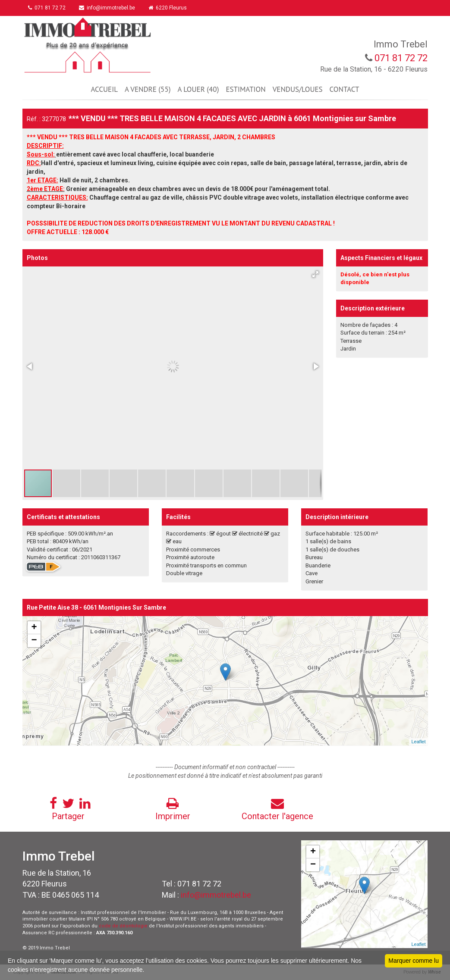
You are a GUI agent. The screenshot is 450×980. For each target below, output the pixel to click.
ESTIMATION (245, 89)
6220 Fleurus (169, 8)
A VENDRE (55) (148, 89)
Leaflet (418, 742)
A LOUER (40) (198, 89)
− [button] (34, 641)
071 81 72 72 (48, 8)
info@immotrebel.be (108, 8)
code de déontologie (123, 926)
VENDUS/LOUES (298, 89)
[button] (315, 274)
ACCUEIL (104, 89)
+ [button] (34, 628)
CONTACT (345, 89)
